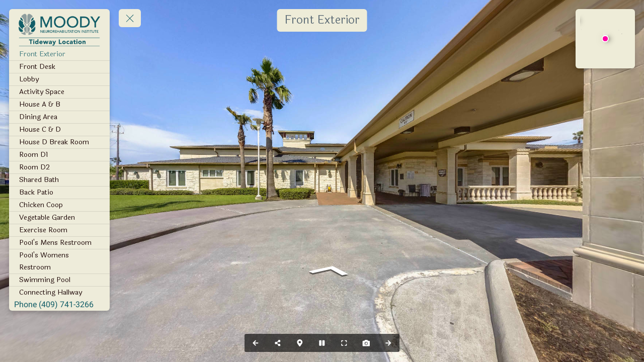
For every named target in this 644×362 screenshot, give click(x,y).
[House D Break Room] (59, 142)
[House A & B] (59, 105)
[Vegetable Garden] (59, 218)
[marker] (605, 38)
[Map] (300, 343)
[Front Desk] (59, 67)
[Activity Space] (59, 92)
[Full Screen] (344, 343)
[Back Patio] (59, 193)
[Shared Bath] (59, 180)
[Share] (278, 343)
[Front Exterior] (59, 54)
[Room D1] (59, 155)
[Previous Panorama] (256, 343)
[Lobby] (59, 79)
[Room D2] (59, 167)
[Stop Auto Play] (322, 343)
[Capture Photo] (366, 343)
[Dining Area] (59, 117)
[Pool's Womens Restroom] (59, 261)
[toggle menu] (130, 18)
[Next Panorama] (388, 343)
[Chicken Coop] (59, 205)
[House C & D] (59, 130)
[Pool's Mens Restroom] (59, 243)
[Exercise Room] (59, 230)
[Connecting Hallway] (59, 293)
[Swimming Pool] (59, 280)
